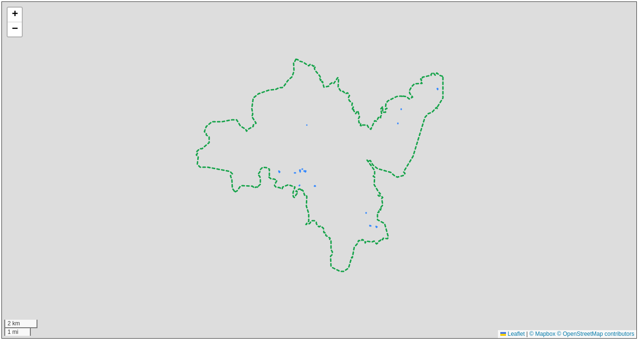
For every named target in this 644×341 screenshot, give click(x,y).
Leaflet (512, 334)
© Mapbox (542, 334)
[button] (15, 15)
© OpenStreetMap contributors (596, 334)
